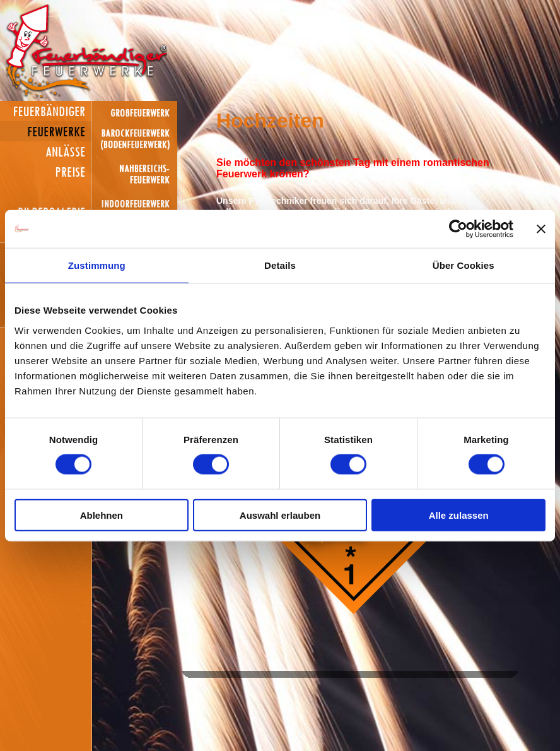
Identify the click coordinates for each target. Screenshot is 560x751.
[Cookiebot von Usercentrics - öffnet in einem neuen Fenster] (458, 229)
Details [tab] (280, 265)
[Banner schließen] (541, 229)
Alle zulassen (459, 515)
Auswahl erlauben (280, 515)
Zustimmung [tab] (97, 265)
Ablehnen (102, 515)
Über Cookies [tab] (464, 265)
